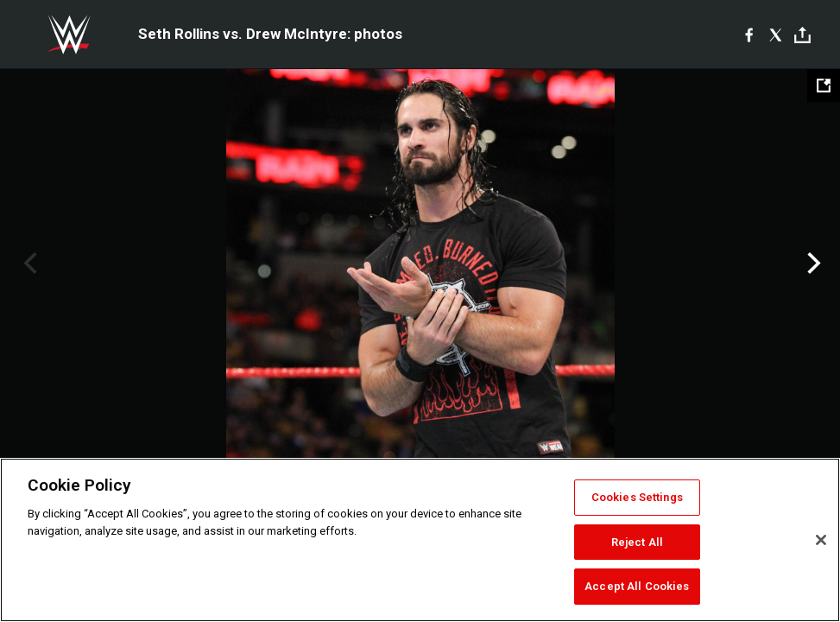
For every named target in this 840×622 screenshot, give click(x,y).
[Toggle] (802, 35)
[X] (776, 35)
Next (812, 263)
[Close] (821, 540)
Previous (28, 263)
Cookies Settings (637, 497)
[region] (420, 540)
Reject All (637, 542)
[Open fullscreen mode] (824, 86)
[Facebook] (749, 35)
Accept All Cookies (637, 586)
